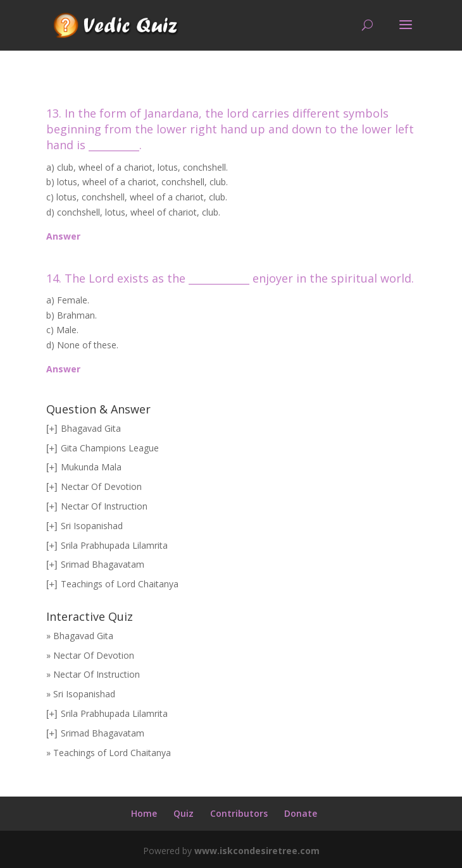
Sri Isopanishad (92, 526)
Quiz (184, 813)
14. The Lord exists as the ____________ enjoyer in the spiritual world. (230, 278)
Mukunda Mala (91, 467)
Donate (301, 813)
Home (144, 813)
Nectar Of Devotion (101, 486)
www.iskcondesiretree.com (257, 851)
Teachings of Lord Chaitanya (120, 584)
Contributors (239, 813)
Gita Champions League (110, 448)
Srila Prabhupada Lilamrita (114, 545)
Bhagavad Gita (91, 428)
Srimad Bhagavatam (103, 564)
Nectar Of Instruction (104, 506)
